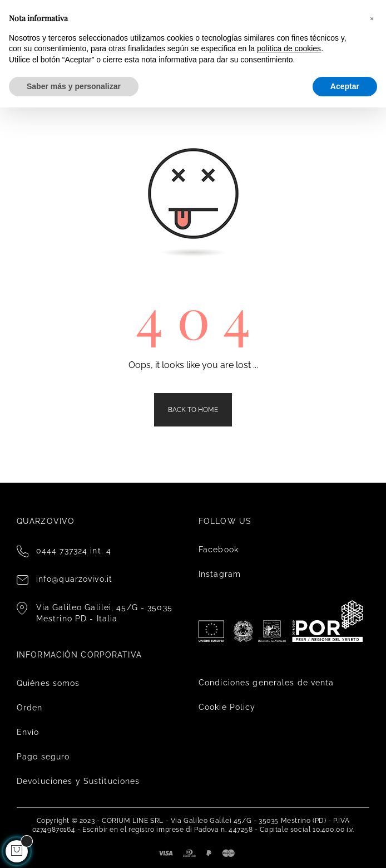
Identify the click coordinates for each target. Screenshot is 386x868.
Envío (28, 732)
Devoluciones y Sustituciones (78, 781)
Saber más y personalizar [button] (74, 86)
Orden (30, 708)
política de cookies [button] (289, 48)
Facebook (219, 550)
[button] (372, 18)
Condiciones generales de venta (266, 683)
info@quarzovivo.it (74, 579)
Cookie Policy (227, 707)
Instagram (220, 574)
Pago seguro (43, 757)
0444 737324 (62, 551)
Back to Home (193, 410)
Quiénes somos (48, 683)
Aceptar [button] (345, 86)
